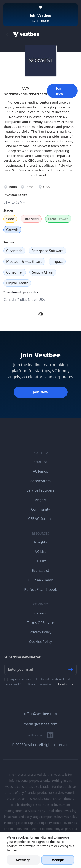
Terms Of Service (41, 623)
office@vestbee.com (40, 714)
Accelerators (40, 481)
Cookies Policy (40, 642)
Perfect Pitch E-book (40, 589)
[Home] (26, 34)
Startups (40, 462)
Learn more (40, 21)
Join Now (40, 392)
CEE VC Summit (40, 519)
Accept (58, 860)
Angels (40, 500)
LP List (40, 561)
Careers (41, 613)
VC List (41, 552)
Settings (23, 860)
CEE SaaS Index (40, 580)
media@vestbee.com (40, 724)
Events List (41, 571)
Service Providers (40, 490)
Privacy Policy (40, 632)
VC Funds (40, 471)
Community (41, 509)
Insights (40, 542)
